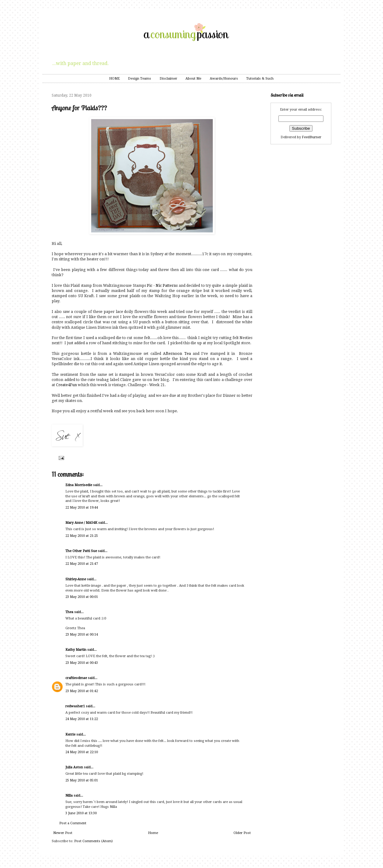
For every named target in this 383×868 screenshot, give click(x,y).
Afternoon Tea (177, 354)
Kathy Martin (76, 650)
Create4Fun (66, 385)
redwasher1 (75, 706)
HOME (114, 79)
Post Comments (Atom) (93, 841)
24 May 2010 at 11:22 (82, 719)
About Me (193, 79)
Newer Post (63, 833)
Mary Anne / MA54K (81, 523)
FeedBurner (312, 137)
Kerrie (70, 734)
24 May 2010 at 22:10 (82, 752)
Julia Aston (74, 767)
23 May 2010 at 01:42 (82, 691)
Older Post (242, 833)
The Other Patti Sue (81, 551)
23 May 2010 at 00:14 (82, 635)
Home (153, 833)
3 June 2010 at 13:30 (81, 813)
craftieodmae (76, 678)
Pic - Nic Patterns (162, 286)
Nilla (69, 796)
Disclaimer (168, 79)
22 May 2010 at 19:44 (82, 508)
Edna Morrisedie (79, 485)
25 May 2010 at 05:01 (82, 780)
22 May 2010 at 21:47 (82, 564)
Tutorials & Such (260, 79)
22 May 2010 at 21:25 (82, 536)
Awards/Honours (224, 79)
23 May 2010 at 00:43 (82, 663)
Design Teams (140, 79)
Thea (69, 612)
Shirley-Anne (76, 579)
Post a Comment (73, 823)
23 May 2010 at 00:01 (82, 597)
